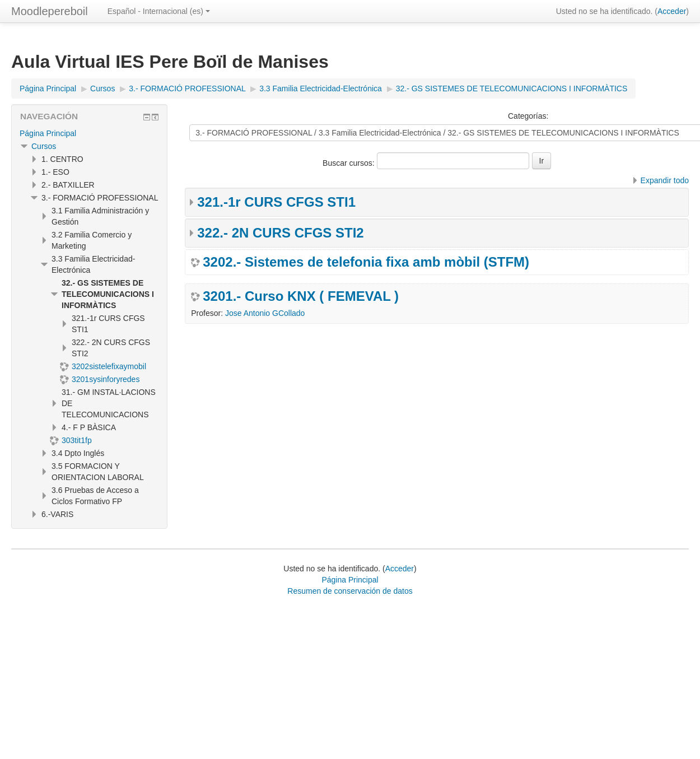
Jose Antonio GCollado (265, 313)
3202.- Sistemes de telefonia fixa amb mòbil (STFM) (366, 262)
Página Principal (48, 133)
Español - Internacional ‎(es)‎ (159, 11)
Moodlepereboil (50, 11)
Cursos (44, 146)
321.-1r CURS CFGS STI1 (276, 202)
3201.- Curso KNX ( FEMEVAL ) (301, 296)
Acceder (672, 11)
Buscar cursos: (349, 163)
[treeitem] (89, 133)
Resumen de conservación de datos (350, 591)
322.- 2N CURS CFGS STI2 (280, 233)
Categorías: (528, 116)
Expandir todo (665, 180)
